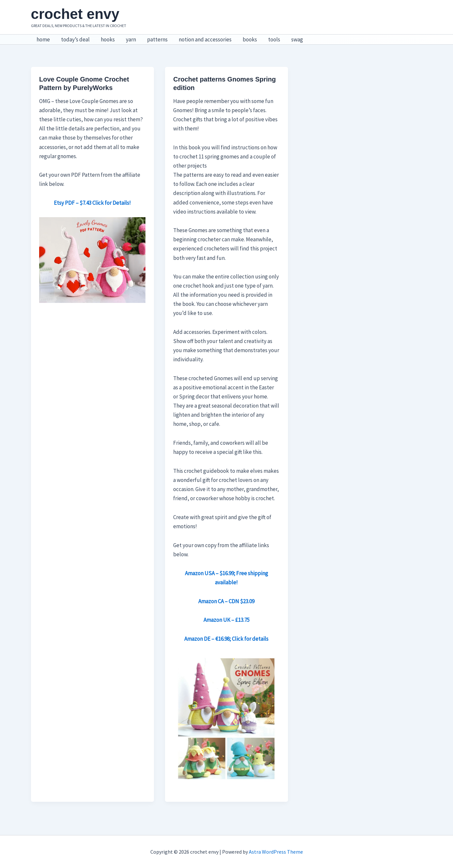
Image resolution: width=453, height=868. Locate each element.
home (43, 39)
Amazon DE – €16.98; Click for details (226, 639)
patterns (157, 39)
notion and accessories (205, 39)
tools (274, 39)
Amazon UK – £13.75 (226, 620)
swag (297, 39)
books (250, 39)
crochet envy (75, 14)
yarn (131, 39)
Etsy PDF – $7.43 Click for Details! (92, 203)
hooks (108, 39)
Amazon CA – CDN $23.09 (226, 601)
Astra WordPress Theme (276, 852)
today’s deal (75, 39)
